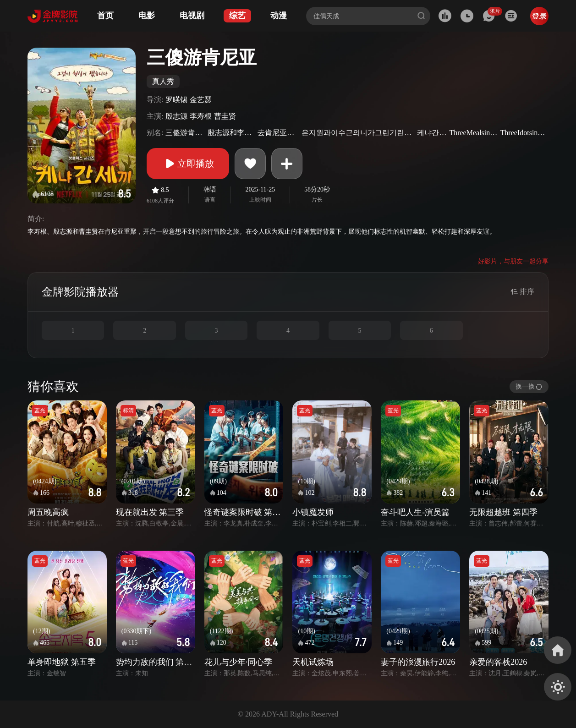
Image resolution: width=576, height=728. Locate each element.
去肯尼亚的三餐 (278, 133)
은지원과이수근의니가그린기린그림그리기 (358, 133)
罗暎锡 (176, 100)
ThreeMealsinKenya (473, 133)
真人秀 (163, 81)
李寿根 (201, 116)
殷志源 (176, 116)
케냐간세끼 (432, 133)
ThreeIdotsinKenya (523, 133)
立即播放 (188, 164)
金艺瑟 (201, 100)
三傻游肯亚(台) (185, 133)
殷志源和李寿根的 (231, 133)
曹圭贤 (225, 116)
